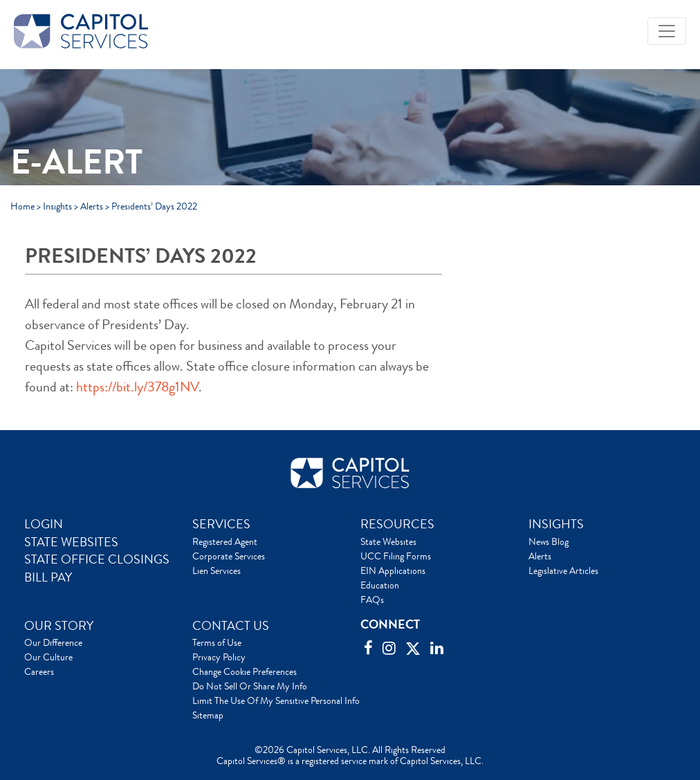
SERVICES (221, 524)
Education (380, 585)
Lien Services (217, 570)
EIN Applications (393, 570)
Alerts (92, 206)
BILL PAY (48, 577)
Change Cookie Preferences (245, 671)
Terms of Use (217, 642)
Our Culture (48, 657)
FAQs (372, 600)
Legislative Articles (563, 570)
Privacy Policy (219, 657)
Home (22, 206)
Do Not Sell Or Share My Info (250, 686)
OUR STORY (59, 626)
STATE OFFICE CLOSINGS (97, 559)
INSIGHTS (556, 524)
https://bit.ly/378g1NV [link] (137, 387)
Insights (57, 206)
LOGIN (44, 524)
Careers (39, 671)
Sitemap (208, 715)
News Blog (549, 541)
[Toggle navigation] (667, 31)
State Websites (388, 541)
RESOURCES (397, 524)
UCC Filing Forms (396, 556)
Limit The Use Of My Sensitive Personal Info (276, 700)
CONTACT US (231, 626)
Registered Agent (225, 541)
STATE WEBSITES (71, 542)
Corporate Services (229, 556)
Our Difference (53, 642)
